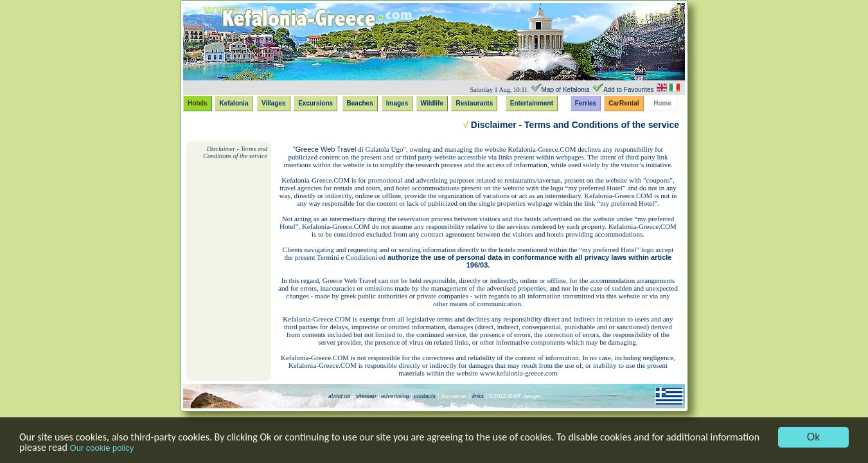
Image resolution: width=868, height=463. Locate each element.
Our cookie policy (102, 448)
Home (662, 103)
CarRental (624, 103)
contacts (424, 396)
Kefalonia (234, 103)
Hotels (198, 103)
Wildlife (432, 103)
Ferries (586, 103)
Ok (813, 437)
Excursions (315, 103)
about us (340, 396)
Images (397, 103)
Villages (274, 103)
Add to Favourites (628, 90)
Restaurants (474, 103)
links (478, 396)
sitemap (366, 396)
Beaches (360, 103)
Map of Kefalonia (566, 90)
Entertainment (532, 103)
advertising (395, 396)
